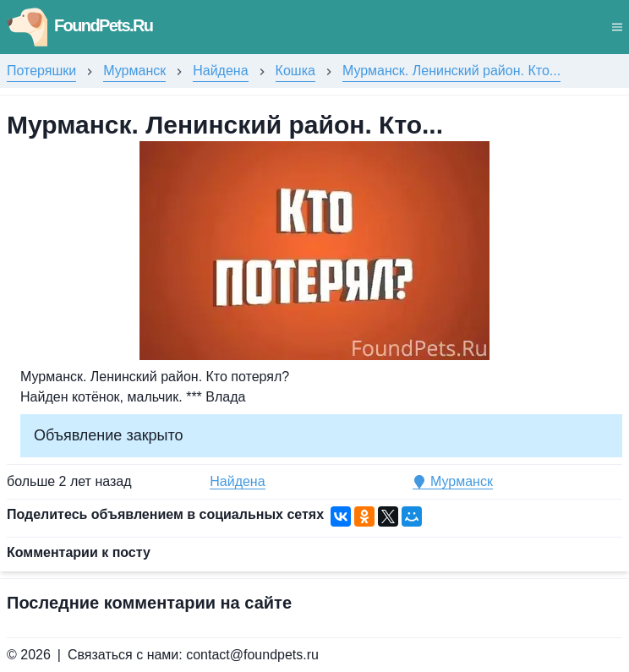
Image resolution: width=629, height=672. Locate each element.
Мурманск (134, 71)
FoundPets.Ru (79, 25)
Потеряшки (41, 71)
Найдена (220, 71)
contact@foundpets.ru (252, 655)
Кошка (295, 71)
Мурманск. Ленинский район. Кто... (451, 71)
